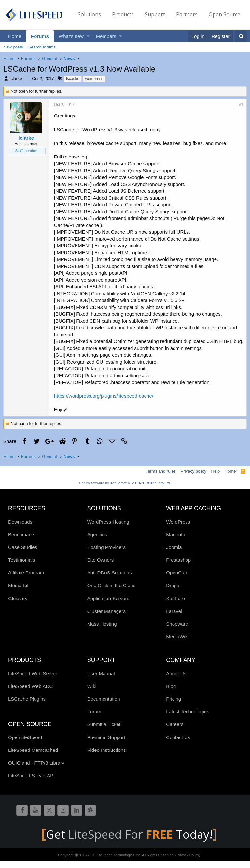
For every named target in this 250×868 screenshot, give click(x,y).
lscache (73, 79)
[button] (88, 36)
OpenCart (177, 579)
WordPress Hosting (108, 529)
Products (123, 14)
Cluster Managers (106, 618)
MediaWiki (177, 643)
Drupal (173, 592)
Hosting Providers (106, 554)
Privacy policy (194, 478)
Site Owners (101, 567)
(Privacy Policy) (188, 862)
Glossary (18, 605)
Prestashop (178, 567)
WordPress (178, 529)
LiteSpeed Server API (31, 782)
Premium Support (106, 744)
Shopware (177, 631)
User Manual (101, 680)
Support (155, 14)
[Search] (241, 36)
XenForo (175, 605)
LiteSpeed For (122, 841)
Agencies (97, 541)
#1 (241, 105)
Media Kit (18, 592)
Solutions (89, 14)
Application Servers (108, 605)
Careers (175, 731)
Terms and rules (161, 478)
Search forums (42, 47)
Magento (175, 541)
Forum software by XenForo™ (125, 490)
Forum (94, 718)
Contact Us (178, 744)
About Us (176, 680)
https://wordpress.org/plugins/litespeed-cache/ (104, 403)
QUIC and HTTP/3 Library (36, 770)
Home (15, 36)
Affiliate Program (26, 579)
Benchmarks (22, 541)
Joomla (174, 554)
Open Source (224, 14)
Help (216, 478)
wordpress (94, 79)
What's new (71, 36)
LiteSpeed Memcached (33, 757)
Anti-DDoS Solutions (110, 579)
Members (106, 36)
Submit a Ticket (104, 731)
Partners (187, 14)
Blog (171, 693)
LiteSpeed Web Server (33, 680)
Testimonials (22, 567)
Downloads (20, 529)
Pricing (174, 706)
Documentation (104, 706)
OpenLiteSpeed (25, 744)
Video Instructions (107, 757)
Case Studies (23, 554)
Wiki (92, 693)
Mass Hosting (102, 631)
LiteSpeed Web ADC (30, 693)
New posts (13, 47)
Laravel (174, 618)
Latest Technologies (187, 718)
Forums (40, 36)
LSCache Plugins (27, 706)
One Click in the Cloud (111, 592)
